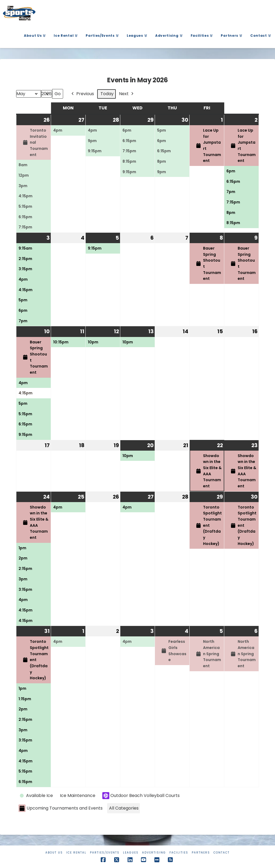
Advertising (154, 853)
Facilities (179, 853)
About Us (54, 853)
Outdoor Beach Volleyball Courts (141, 796)
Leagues (131, 853)
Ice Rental (76, 853)
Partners (201, 853)
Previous (82, 94)
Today (107, 94)
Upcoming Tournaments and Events (61, 808)
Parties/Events (105, 853)
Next (127, 94)
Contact (222, 853)
